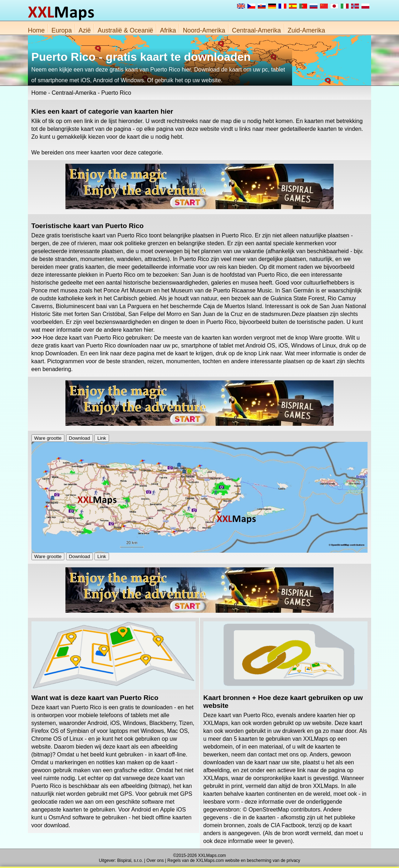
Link (102, 438)
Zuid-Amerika (307, 30)
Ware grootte (48, 438)
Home (36, 30)
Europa (62, 30)
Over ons (155, 860)
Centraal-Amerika (257, 30)
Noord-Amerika (204, 30)
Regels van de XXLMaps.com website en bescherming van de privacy (234, 860)
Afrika (168, 30)
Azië (85, 30)
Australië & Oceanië (125, 30)
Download (80, 438)
